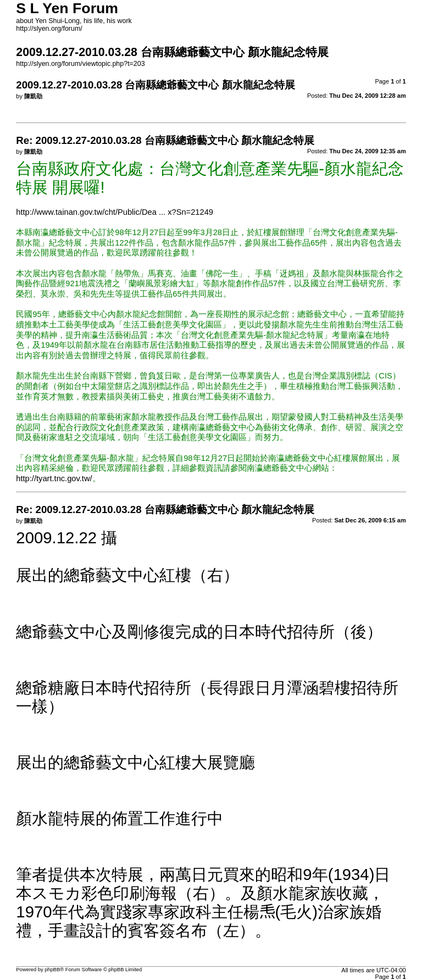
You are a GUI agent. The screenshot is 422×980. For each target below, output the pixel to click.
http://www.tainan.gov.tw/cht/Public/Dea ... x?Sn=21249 (115, 212)
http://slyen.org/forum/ (49, 29)
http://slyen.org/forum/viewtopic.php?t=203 (80, 64)
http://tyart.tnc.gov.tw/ (54, 478)
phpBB (52, 970)
